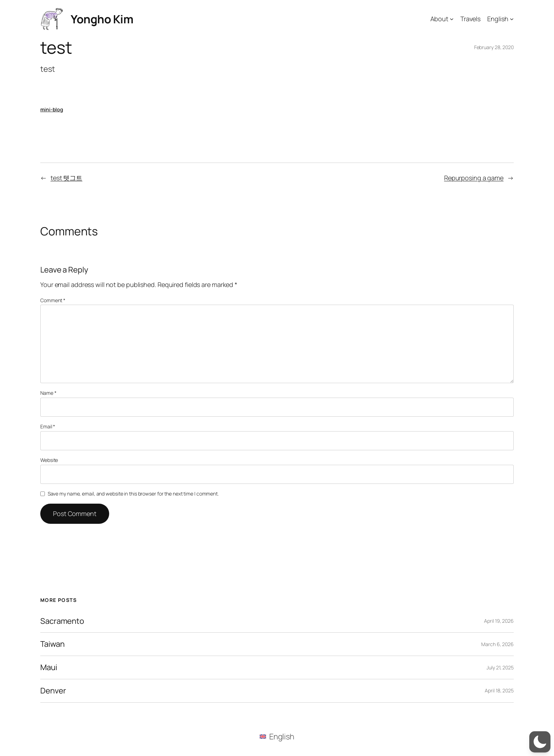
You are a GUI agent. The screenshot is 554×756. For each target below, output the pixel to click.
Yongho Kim (102, 19)
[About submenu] (452, 19)
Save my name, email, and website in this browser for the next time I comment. (133, 494)
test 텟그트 (66, 178)
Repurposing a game (474, 178)
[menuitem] (277, 736)
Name (48, 393)
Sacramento (62, 621)
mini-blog (52, 109)
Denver (53, 691)
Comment (53, 300)
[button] (540, 742)
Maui (49, 667)
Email (48, 426)
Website (49, 460)
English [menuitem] (282, 737)
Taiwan (52, 644)
